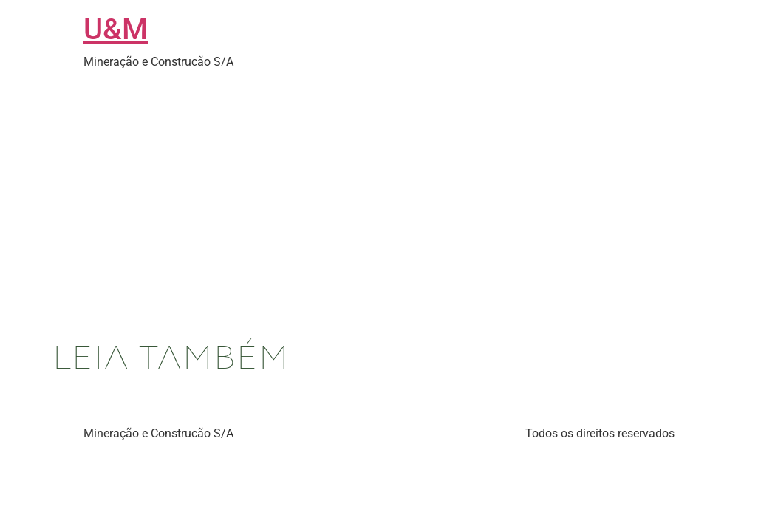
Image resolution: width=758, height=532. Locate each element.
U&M (116, 29)
